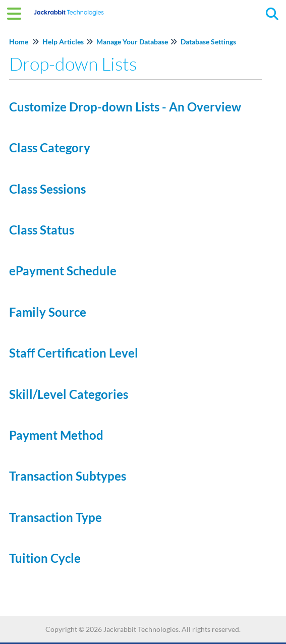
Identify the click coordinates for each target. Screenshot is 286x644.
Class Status (42, 230)
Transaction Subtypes (68, 476)
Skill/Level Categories (69, 394)
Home (19, 42)
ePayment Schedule (63, 271)
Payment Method (56, 435)
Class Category (50, 148)
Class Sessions (47, 189)
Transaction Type (55, 517)
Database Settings (208, 42)
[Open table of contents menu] (18, 12)
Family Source (48, 312)
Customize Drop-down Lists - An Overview (125, 107)
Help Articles (63, 42)
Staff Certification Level (74, 353)
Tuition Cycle (45, 558)
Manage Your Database (132, 42)
